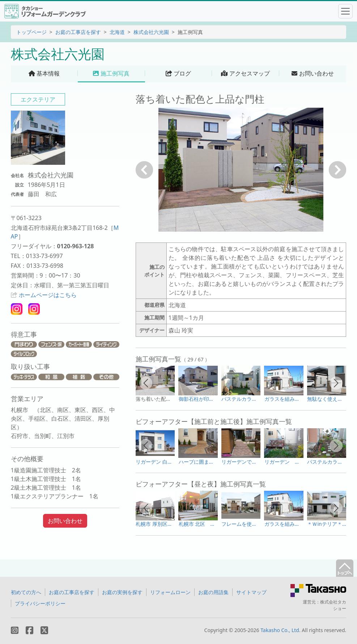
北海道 (117, 32)
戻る (144, 170)
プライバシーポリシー (40, 603)
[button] (146, 383)
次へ (337, 170)
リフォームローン (170, 592)
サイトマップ (251, 592)
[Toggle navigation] (345, 11)
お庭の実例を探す (122, 592)
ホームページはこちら (48, 295)
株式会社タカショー (333, 605)
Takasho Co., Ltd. (280, 630)
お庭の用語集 (213, 592)
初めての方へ (26, 592)
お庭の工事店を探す (78, 32)
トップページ (31, 32)
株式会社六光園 (151, 32)
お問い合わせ (65, 521)
